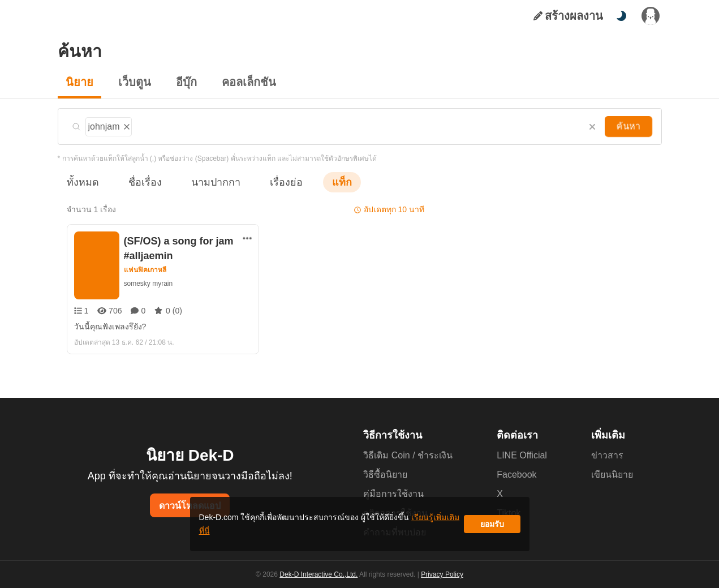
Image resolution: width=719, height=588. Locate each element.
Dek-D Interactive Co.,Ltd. (321, 574)
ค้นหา (630, 126)
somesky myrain (149, 283)
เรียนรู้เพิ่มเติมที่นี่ (394, 528)
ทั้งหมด (81, 182)
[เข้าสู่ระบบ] (651, 16)
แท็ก (324, 182)
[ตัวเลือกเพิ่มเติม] (247, 238)
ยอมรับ (492, 528)
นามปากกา (205, 182)
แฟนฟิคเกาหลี (146, 270)
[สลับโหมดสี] (621, 16)
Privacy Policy (441, 574)
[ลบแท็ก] (128, 125)
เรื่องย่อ (270, 182)
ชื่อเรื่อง (139, 182)
